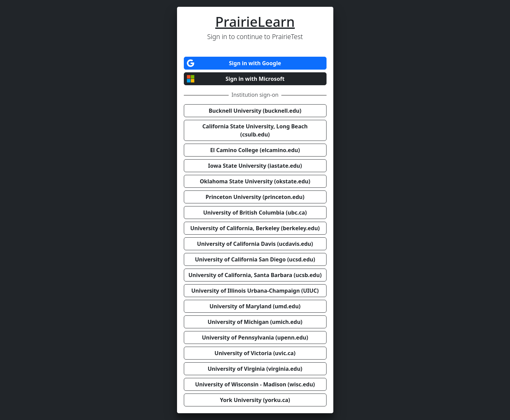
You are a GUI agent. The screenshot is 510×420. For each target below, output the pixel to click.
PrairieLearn (255, 22)
